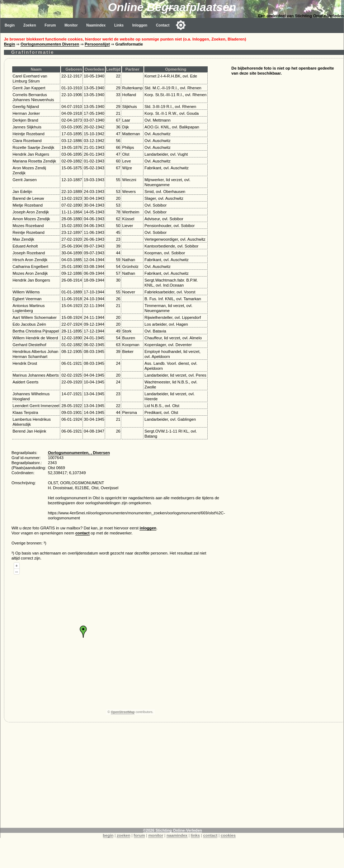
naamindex (177, 835)
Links (119, 25)
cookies (228, 835)
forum (140, 835)
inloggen (148, 528)
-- (17, 571)
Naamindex (96, 25)
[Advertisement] (172, 778)
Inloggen (140, 25)
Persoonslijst (97, 44)
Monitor (71, 25)
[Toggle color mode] (181, 25)
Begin (10, 25)
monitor (156, 835)
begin (108, 835)
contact (83, 533)
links (195, 835)
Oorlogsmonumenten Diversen (50, 44)
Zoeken (30, 25)
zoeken (123, 835)
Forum (50, 25)
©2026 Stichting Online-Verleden (173, 830)
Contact (163, 25)
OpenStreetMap (123, 712)
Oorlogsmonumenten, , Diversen (79, 453)
